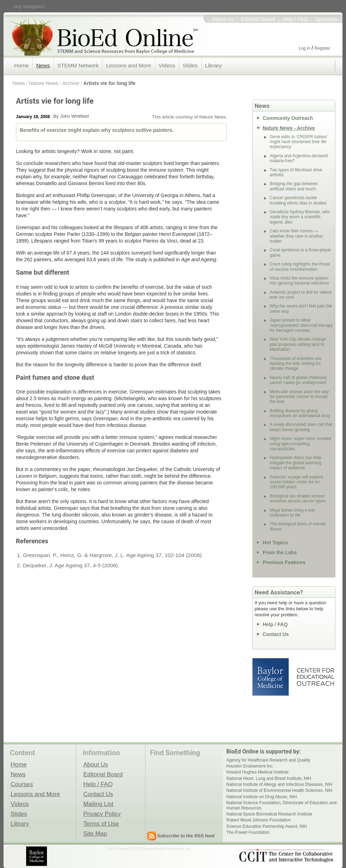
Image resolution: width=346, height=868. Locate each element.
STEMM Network (78, 65)
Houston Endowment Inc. (250, 766)
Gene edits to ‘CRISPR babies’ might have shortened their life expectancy (299, 142)
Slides (190, 65)
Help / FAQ (295, 19)
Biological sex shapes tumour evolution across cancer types (298, 499)
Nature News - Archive (54, 83)
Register (322, 48)
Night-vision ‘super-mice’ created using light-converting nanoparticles (300, 444)
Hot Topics (275, 543)
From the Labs (280, 552)
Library (213, 65)
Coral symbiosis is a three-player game (300, 252)
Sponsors (326, 19)
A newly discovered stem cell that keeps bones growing (301, 427)
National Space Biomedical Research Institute (269, 814)
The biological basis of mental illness (298, 526)
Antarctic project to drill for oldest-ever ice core (301, 295)
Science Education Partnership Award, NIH (267, 826)
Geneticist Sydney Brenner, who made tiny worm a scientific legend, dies (300, 217)
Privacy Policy (102, 814)
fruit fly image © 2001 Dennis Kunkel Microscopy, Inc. (149, 849)
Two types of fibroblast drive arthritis (296, 172)
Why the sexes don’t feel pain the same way (301, 308)
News (43, 65)
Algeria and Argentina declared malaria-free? (299, 158)
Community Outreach (288, 118)
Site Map (95, 833)
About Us (223, 19)
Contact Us (276, 634)
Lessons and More (129, 65)
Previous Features (284, 562)
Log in (305, 48)
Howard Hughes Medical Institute (257, 772)
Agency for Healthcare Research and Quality (268, 760)
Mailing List (98, 804)
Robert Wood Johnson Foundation (259, 820)
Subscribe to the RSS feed (186, 836)
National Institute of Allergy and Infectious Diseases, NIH (279, 784)
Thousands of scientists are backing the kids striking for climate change (296, 364)
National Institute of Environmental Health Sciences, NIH (279, 790)
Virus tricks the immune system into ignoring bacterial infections (299, 281)
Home (21, 65)
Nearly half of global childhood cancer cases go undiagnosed (298, 380)
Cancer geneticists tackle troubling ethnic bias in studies (298, 200)
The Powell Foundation (248, 832)
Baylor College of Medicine (271, 677)
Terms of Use (101, 824)
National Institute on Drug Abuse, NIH (261, 797)
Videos (167, 65)
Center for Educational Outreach (315, 677)
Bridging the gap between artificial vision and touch (294, 186)
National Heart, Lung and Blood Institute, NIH (269, 778)
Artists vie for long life (109, 83)
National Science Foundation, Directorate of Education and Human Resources (281, 805)
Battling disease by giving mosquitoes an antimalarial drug (300, 413)
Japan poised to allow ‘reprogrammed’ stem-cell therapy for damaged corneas (301, 325)
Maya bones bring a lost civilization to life (292, 513)
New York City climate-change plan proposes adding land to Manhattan (298, 344)
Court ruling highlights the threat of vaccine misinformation (300, 267)
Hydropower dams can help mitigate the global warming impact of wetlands (296, 463)
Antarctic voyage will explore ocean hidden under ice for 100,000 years (296, 482)
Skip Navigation (29, 7)
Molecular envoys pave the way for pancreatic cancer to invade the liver (299, 397)
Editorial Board (258, 19)
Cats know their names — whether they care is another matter (296, 236)
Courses (22, 784)
